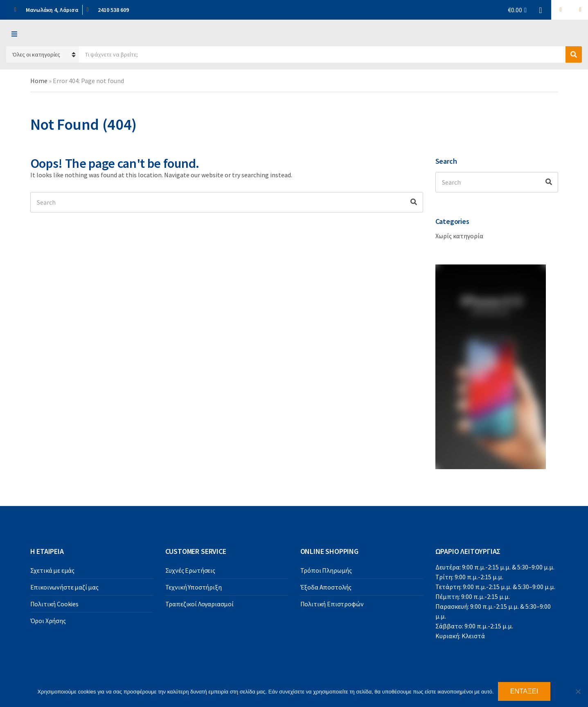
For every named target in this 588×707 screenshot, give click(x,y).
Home (39, 81)
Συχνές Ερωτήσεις (190, 570)
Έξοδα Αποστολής (326, 587)
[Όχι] (578, 691)
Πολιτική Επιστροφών (332, 604)
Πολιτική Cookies (54, 604)
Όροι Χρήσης (48, 621)
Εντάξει (524, 691)
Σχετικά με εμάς (53, 570)
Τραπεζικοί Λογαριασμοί (199, 604)
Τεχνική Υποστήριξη (194, 587)
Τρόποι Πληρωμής (326, 570)
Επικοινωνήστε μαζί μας (64, 587)
